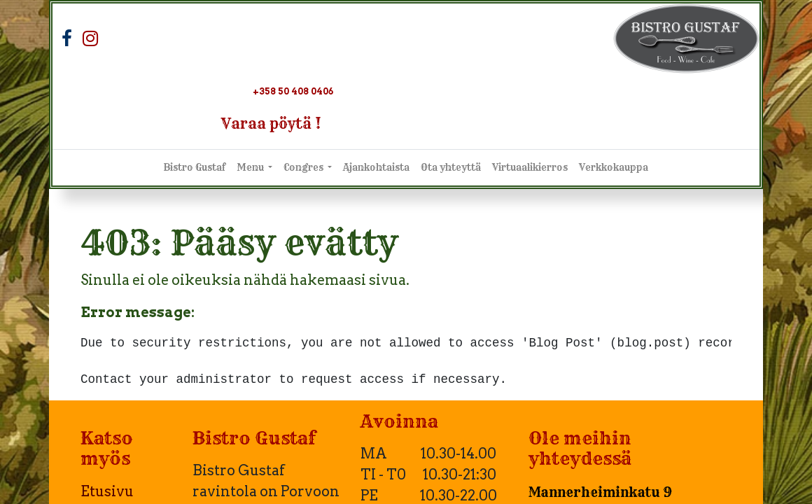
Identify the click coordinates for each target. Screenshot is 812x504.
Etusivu (107, 491)
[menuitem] (195, 168)
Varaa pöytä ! (271, 124)
